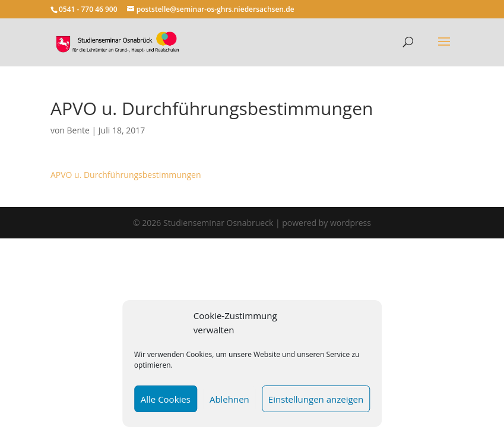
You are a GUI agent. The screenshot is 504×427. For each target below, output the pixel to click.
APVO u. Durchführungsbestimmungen (126, 175)
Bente (78, 130)
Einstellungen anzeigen (316, 399)
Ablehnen (229, 399)
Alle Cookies (166, 399)
